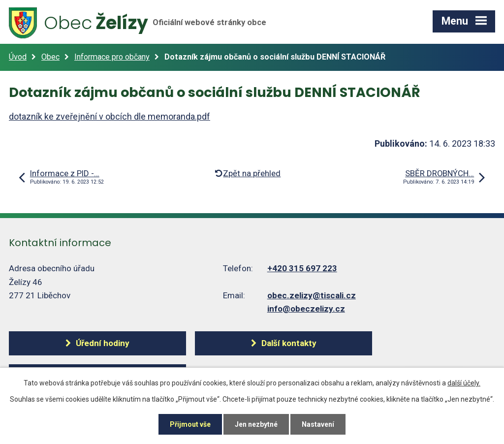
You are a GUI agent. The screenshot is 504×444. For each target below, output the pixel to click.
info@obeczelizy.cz (306, 309)
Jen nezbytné (256, 424)
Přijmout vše (190, 424)
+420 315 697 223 (302, 268)
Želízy (138, 23)
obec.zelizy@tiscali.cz (312, 295)
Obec (50, 57)
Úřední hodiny (103, 343)
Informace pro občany (112, 57)
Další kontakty (289, 343)
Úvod (18, 57)
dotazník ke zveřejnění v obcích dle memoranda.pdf (110, 116)
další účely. (464, 383)
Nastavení (318, 424)
